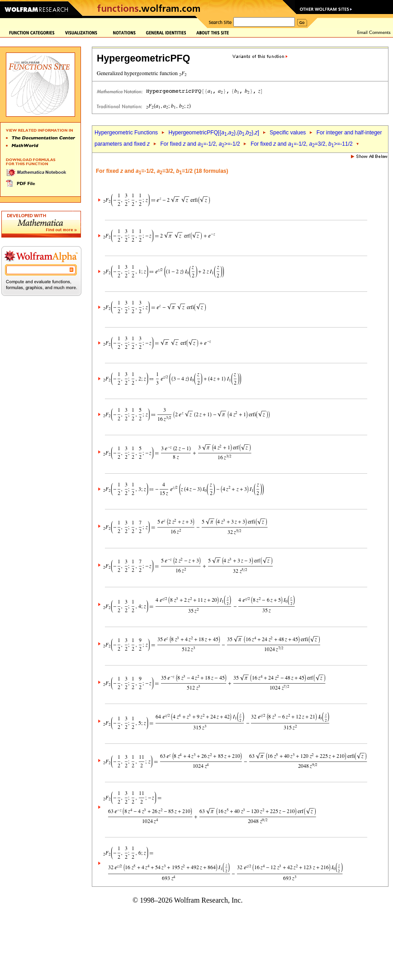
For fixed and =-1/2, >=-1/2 (200, 144)
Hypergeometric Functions (126, 133)
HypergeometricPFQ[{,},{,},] (213, 133)
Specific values (288, 133)
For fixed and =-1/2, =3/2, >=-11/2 (302, 144)
